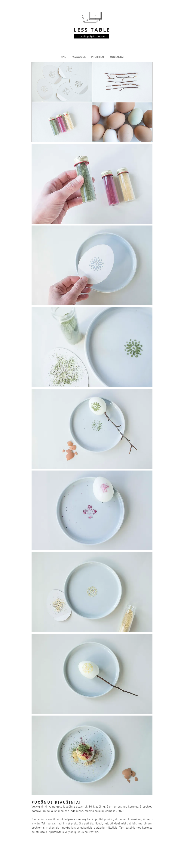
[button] (92, 102)
